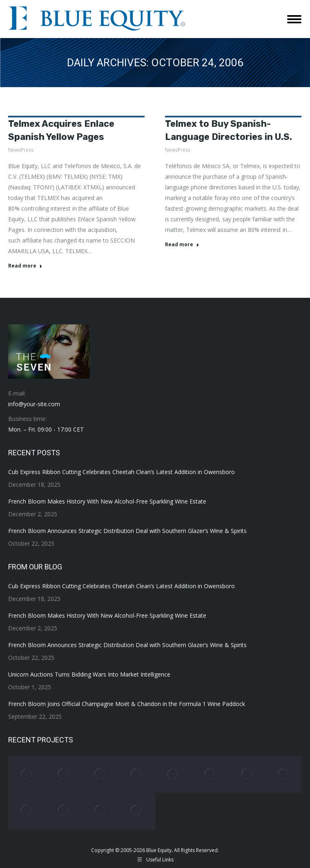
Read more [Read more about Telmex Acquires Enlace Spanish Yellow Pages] (25, 266)
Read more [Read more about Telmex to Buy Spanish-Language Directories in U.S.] (182, 245)
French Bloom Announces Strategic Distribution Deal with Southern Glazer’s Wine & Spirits (127, 531)
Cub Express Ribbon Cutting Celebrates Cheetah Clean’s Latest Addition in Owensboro (122, 472)
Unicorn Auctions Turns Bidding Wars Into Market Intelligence (89, 674)
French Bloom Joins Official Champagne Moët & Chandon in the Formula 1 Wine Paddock (127, 704)
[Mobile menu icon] (294, 19)
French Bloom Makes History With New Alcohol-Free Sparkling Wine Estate (107, 501)
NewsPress (21, 150)
